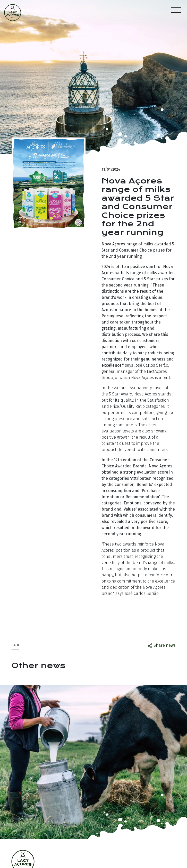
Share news (162, 645)
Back (15, 645)
